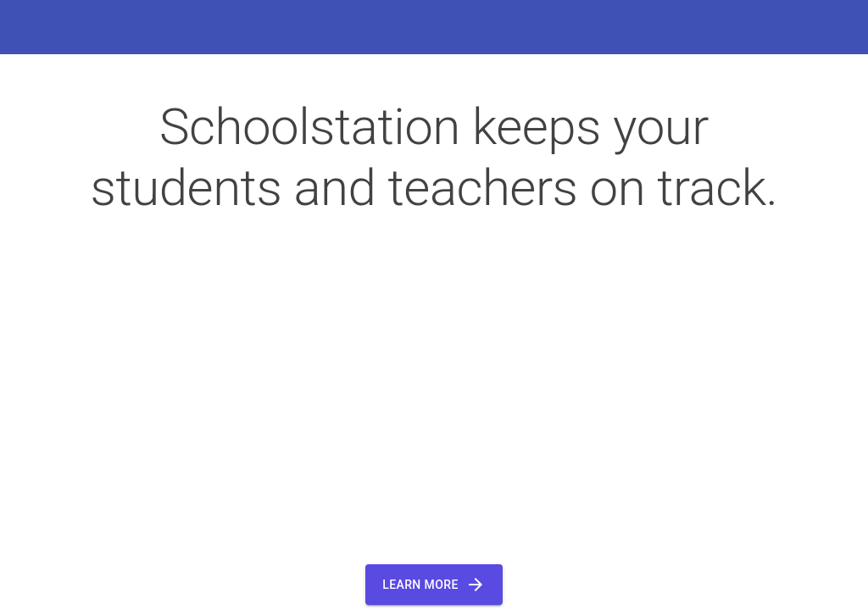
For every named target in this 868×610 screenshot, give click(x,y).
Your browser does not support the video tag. (434, 385)
